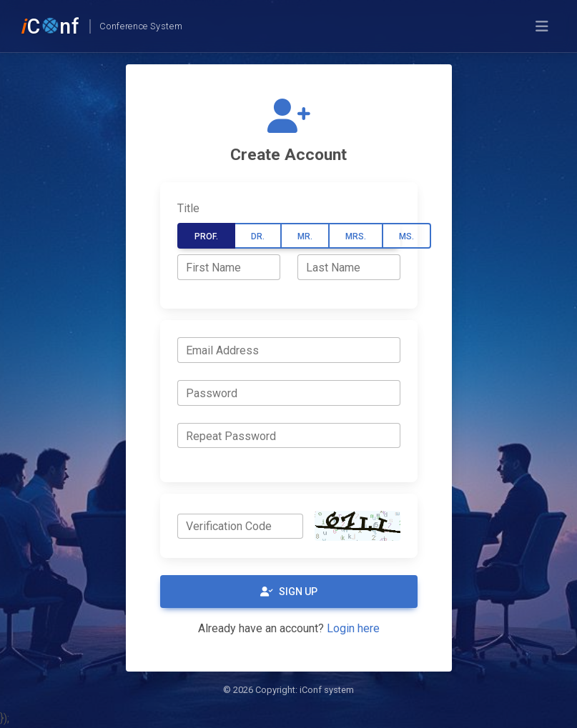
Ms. (406, 236)
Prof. (206, 236)
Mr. (305, 236)
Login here (353, 628)
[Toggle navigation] (542, 26)
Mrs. (356, 236)
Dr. (258, 236)
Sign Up (289, 592)
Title (188, 208)
